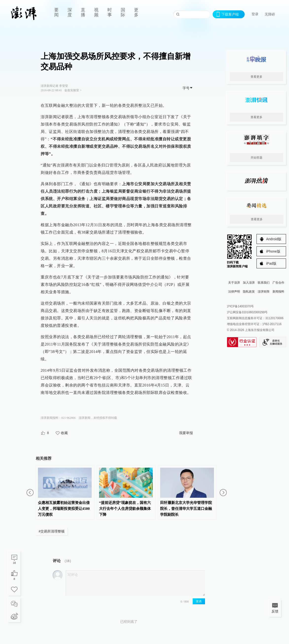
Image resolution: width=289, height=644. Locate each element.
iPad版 (271, 263)
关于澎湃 (234, 283)
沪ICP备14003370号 (240, 306)
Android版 (274, 239)
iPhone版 (273, 251)
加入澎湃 (249, 283)
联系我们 (264, 283)
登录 (255, 14)
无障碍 (270, 14)
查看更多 (256, 77)
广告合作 (278, 283)
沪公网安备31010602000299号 (247, 312)
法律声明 (234, 292)
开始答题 (256, 158)
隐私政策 (249, 292)
